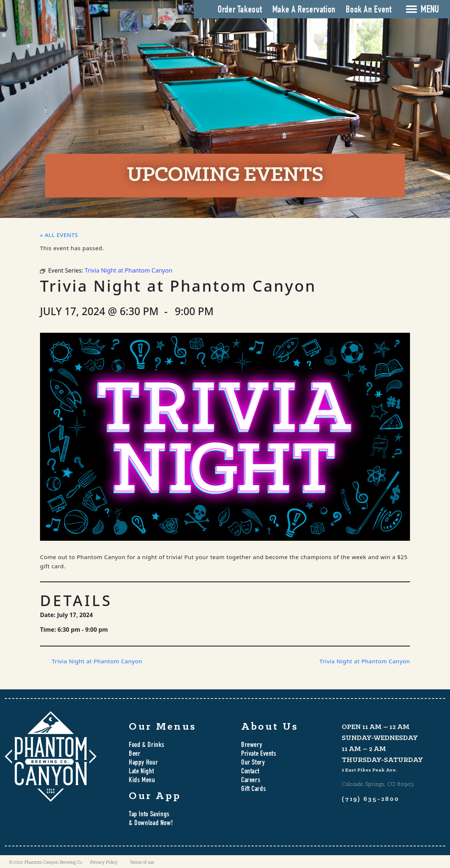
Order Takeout (240, 10)
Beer (135, 754)
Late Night (141, 772)
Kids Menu (142, 781)
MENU (430, 10)
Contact (250, 772)
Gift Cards (253, 789)
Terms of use (142, 862)
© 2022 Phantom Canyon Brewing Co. (46, 862)
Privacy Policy (104, 862)
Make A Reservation (304, 10)
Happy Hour (143, 763)
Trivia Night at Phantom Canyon (97, 661)
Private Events (259, 754)
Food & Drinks (147, 745)
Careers (251, 781)
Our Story (253, 763)
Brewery (252, 745)
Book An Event (369, 10)
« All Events (59, 235)
